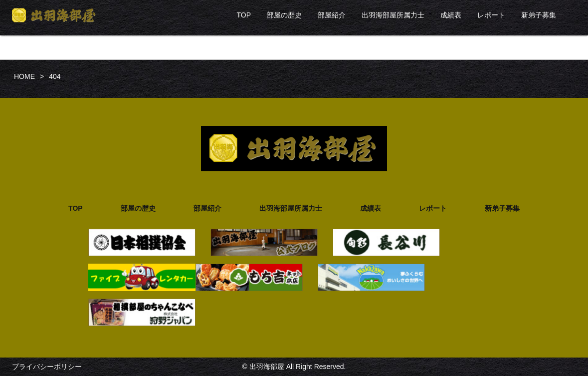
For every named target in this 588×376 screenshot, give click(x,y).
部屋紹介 (332, 15)
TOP (244, 15)
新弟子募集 (539, 15)
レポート (491, 15)
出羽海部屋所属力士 (393, 15)
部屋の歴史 (284, 15)
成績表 (451, 15)
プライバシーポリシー (47, 367)
